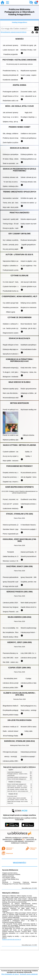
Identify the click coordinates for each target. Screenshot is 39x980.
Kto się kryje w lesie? (12, 796)
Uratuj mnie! (10, 803)
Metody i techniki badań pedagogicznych (17, 779)
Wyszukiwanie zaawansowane (11, 32)
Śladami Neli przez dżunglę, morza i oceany (18, 801)
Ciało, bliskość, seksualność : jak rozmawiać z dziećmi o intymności (23, 788)
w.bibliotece (19, 839)
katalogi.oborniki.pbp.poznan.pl (11, 939)
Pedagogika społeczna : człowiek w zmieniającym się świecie (22, 774)
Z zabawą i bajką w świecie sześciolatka (17, 798)
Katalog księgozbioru (20, 22)
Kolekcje (24, 32)
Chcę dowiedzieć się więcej (10, 974)
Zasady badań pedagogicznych (15, 772)
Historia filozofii (11, 776)
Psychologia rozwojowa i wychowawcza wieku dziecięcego (21, 777)
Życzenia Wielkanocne (10, 870)
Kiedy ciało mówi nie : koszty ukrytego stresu (18, 791)
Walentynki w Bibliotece (11, 893)
